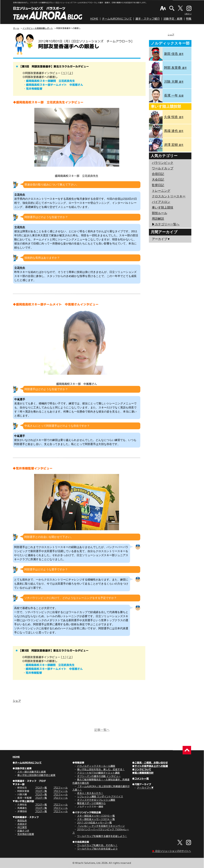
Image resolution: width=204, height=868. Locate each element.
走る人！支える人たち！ (90, 793)
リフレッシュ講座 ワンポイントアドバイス (100, 796)
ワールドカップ (163, 168)
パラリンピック (163, 163)
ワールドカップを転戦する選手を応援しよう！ (102, 836)
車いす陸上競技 (163, 208)
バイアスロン (161, 202)
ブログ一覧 (41, 788)
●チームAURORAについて (27, 763)
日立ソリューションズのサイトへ (172, 851)
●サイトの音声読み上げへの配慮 (150, 766)
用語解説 (158, 219)
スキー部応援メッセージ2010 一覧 (96, 816)
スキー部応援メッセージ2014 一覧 (96, 819)
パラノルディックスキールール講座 (96, 766)
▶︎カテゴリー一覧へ (166, 224)
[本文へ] (188, 14)
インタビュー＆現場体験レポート (38, 28)
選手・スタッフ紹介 (148, 19)
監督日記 (158, 185)
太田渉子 (22, 824)
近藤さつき (23, 831)
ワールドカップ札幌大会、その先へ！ (97, 845)
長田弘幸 (22, 820)
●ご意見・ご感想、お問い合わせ (150, 763)
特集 (189, 19)
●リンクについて (142, 769)
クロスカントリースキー (169, 196)
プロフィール (60, 788)
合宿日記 (158, 174)
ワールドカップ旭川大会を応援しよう (97, 849)
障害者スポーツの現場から (91, 803)
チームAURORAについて (117, 19)
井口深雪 (22, 827)
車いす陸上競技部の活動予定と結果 (36, 775)
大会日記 (158, 180)
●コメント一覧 (140, 778)
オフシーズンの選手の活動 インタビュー (99, 776)
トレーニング (161, 191)
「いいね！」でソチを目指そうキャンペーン (101, 826)
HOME (94, 19)
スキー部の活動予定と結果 (32, 772)
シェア (17, 701)
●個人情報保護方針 (143, 773)
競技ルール (159, 213)
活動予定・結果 (173, 19)
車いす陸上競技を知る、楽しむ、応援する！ (101, 769)
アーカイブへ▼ (145, 788)
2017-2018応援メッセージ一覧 (94, 823)
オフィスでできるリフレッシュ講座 (96, 800)
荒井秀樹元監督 (26, 834)
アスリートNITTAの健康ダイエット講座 (98, 773)
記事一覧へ (102, 730)
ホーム (16, 28)
